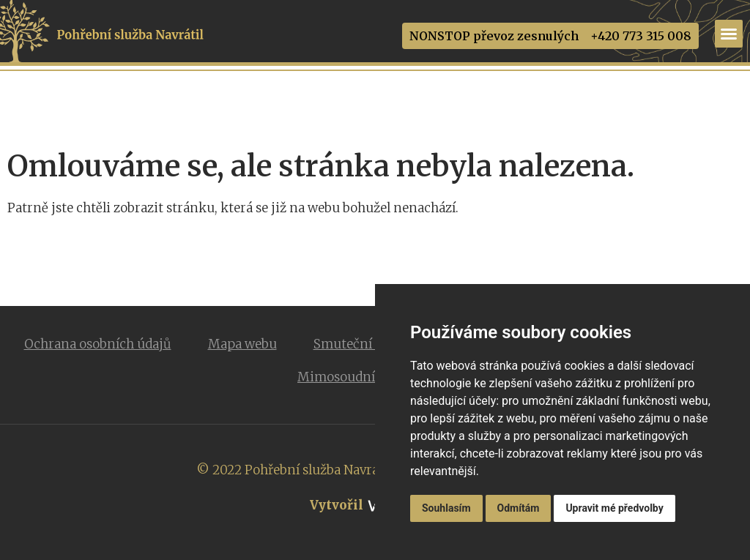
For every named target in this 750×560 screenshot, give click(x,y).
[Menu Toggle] (729, 34)
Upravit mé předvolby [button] (614, 508)
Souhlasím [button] (446, 508)
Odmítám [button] (519, 508)
